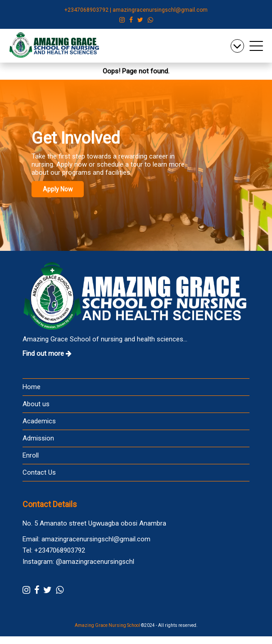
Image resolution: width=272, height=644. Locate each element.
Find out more (47, 354)
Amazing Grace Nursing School (108, 626)
